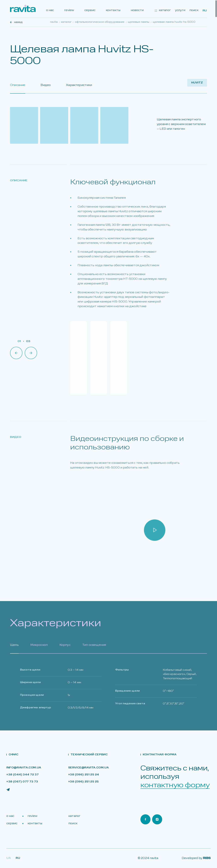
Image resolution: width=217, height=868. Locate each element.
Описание (18, 85)
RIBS (207, 858)
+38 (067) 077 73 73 (22, 782)
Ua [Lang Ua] (9, 858)
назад (16, 22)
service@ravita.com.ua (89, 768)
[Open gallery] (24, 125)
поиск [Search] (194, 10)
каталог (163, 10)
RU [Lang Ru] (18, 858)
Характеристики (79, 85)
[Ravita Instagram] (157, 819)
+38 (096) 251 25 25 (84, 782)
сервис (90, 10)
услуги (180, 10)
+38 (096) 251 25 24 (84, 775)
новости (137, 10)
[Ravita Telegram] (8, 790)
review (69, 10)
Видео (46, 85)
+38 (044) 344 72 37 (22, 775)
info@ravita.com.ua (24, 768)
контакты (113, 10)
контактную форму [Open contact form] (175, 785)
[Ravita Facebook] (145, 819)
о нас (50, 10)
